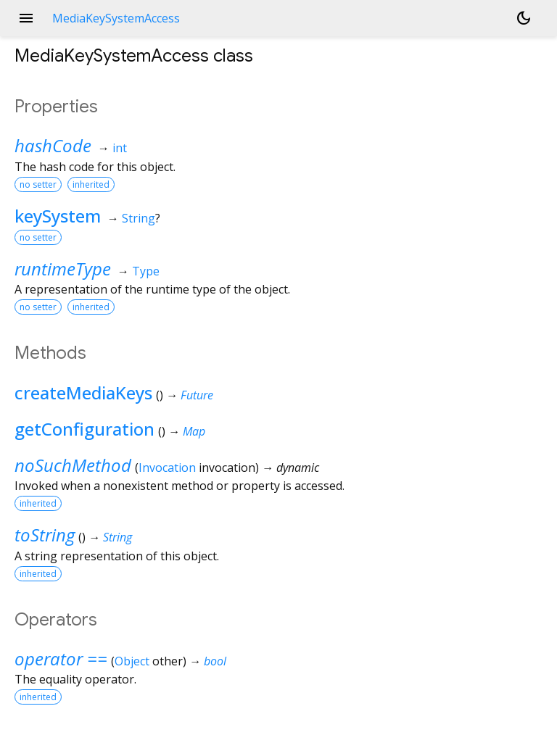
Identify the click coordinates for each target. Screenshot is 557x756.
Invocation (167, 468)
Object (132, 661)
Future (197, 395)
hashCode (53, 145)
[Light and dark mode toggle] (524, 18)
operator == (61, 659)
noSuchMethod (73, 465)
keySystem (58, 216)
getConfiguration (84, 429)
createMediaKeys (83, 392)
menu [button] (26, 18)
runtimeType (63, 269)
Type (146, 271)
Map (194, 431)
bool (215, 661)
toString (45, 535)
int (120, 148)
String (139, 218)
